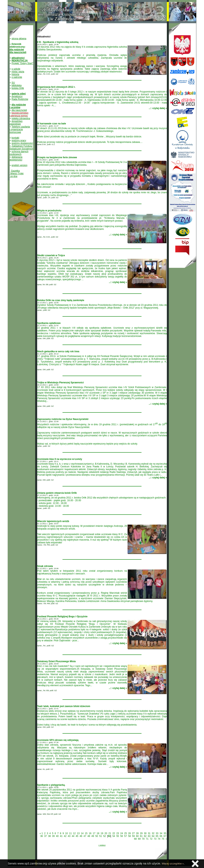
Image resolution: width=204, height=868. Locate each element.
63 (149, 836)
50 (97, 836)
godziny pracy (19, 141)
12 (74, 833)
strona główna (19, 39)
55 (118, 836)
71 (147, 839)
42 (65, 836)
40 (57, 836)
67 (165, 836)
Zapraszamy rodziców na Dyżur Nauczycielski (63, 419)
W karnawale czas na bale (52, 124)
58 (129, 836)
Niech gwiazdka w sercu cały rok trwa (58, 351)
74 (159, 839)
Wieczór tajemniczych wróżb (53, 521)
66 (161, 836)
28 (137, 833)
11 (70, 833)
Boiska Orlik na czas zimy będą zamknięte (61, 300)
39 (53, 836)
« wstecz (102, 845)
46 (81, 836)
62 (145, 836)
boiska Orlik (18, 88)
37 (45, 836)
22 (114, 833)
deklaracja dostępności (16, 158)
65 (157, 836)
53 (109, 836)
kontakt (15, 138)
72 (151, 839)
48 (89, 836)
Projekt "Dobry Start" (22, 63)
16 (90, 833)
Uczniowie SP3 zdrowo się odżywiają (58, 740)
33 (157, 833)
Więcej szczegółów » (173, 864)
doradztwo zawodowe (16, 123)
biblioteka (17, 85)
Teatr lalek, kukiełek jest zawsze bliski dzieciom (64, 706)
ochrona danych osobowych (19, 153)
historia (15, 74)
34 (161, 833)
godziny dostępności (22, 143)
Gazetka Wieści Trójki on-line (17, 174)
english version (19, 165)
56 (122, 836)
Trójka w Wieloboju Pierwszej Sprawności (60, 383)
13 (78, 833)
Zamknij (195, 864)
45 (77, 836)
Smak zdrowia (45, 566)
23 (118, 833)
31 (149, 833)
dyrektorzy (17, 96)
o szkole (16, 69)
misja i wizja (18, 72)
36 (42, 836)
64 (153, 836)
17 (94, 833)
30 (145, 833)
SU (13, 83)
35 (165, 833)
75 (163, 839)
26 (129, 833)
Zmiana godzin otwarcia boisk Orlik (57, 493)
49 (93, 836)
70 (143, 839)
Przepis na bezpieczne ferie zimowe (57, 157)
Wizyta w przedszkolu (49, 211)
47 (85, 836)
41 (61, 836)
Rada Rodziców (20, 99)
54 (114, 836)
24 (122, 833)
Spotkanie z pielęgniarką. (51, 785)
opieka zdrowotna (21, 118)
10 (67, 833)
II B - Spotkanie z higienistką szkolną (58, 42)
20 (106, 833)
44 (73, 836)
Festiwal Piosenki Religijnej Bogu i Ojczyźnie (62, 617)
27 (133, 833)
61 (141, 836)
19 (102, 833)
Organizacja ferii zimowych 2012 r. (56, 87)
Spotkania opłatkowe (49, 323)
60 (137, 836)
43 (69, 836)
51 (101, 836)
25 (125, 833)
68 (135, 839)
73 (155, 839)
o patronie (17, 77)
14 (82, 833)
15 (86, 833)
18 (98, 833)
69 (139, 839)
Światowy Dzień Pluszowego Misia (56, 661)
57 (125, 836)
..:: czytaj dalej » (158, 108)
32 (153, 833)
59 (133, 836)
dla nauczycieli (19, 110)
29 (141, 833)
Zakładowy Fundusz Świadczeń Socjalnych (21, 147)
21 (110, 833)
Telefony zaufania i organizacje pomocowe (20, 129)
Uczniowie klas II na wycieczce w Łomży (60, 459)
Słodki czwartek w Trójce (51, 255)
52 (104, 836)
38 (49, 836)
